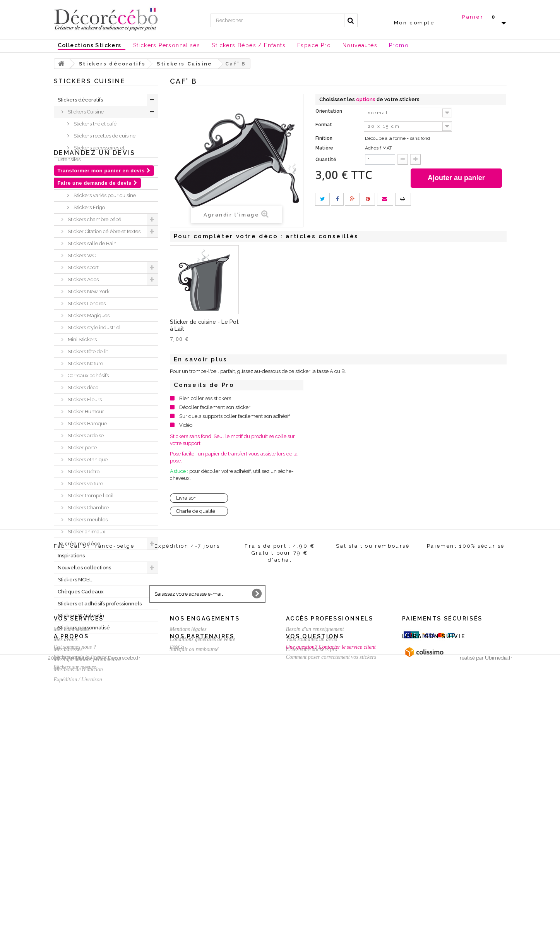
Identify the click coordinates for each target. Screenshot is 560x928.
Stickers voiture (85, 484)
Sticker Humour (85, 412)
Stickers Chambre (88, 508)
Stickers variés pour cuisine (104, 195)
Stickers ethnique (87, 460)
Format (324, 125)
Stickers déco (82, 388)
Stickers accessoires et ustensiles (91, 154)
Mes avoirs (66, 812)
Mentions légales (188, 802)
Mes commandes (72, 802)
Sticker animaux (86, 532)
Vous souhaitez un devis (312, 812)
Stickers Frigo (89, 207)
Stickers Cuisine (85, 112)
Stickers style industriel (94, 327)
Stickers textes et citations (102, 183)
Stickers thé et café (94, 124)
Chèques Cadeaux (81, 592)
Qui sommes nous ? (75, 879)
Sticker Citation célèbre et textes (104, 231)
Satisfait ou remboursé (194, 822)
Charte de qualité (196, 511)
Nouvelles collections (84, 568)
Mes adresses (68, 822)
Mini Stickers (82, 339)
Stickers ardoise (85, 436)
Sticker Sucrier (265, 323)
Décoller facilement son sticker (215, 407)
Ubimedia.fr (499, 921)
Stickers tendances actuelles (106, 171)
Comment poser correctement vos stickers (331, 889)
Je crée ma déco (79, 544)
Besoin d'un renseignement (315, 802)
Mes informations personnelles (87, 833)
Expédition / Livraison (78, 853)
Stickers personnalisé (84, 628)
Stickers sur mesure (75, 899)
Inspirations (71, 556)
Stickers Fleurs (84, 400)
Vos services (79, 792)
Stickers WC (81, 255)
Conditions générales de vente (203, 812)
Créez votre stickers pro (312, 822)
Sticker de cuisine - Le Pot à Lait (358, 325)
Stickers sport (83, 267)
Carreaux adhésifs (88, 375)
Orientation (329, 111)
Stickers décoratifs (80, 100)
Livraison (186, 498)
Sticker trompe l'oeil (90, 496)
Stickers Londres (86, 303)
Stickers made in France (80, 889)
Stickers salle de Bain (92, 243)
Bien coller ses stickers (205, 398)
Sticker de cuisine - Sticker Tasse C (195, 325)
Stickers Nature (85, 363)
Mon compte (414, 23)
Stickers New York (88, 291)
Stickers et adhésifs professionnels (100, 604)
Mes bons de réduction (78, 843)
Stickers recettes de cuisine (104, 136)
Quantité (326, 160)
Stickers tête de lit (87, 351)
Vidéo (186, 425)
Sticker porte (82, 448)
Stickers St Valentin (81, 616)
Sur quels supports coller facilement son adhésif (235, 416)
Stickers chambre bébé (94, 219)
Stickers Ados (83, 279)
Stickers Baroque (87, 424)
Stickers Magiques (88, 315)
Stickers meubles (87, 520)
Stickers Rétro (83, 472)
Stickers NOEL (75, 580)
